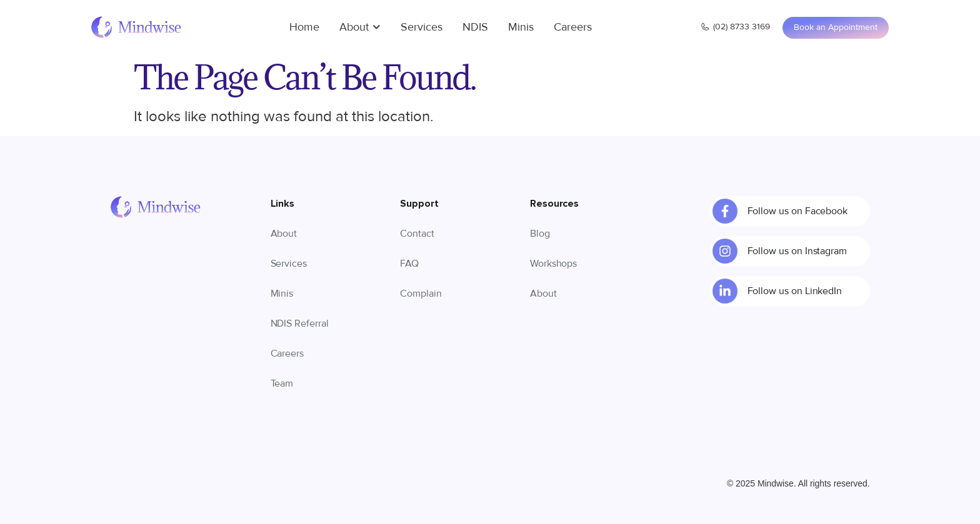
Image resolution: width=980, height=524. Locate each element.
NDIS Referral (300, 324)
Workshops (553, 264)
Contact (417, 234)
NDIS (475, 27)
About (360, 27)
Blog (540, 234)
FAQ (409, 264)
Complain (421, 294)
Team (282, 383)
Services (422, 27)
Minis (521, 27)
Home (304, 27)
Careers (573, 27)
